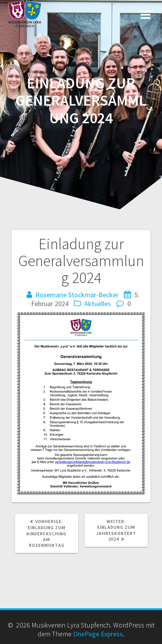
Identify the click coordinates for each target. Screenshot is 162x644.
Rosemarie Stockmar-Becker (77, 295)
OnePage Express (98, 634)
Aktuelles (98, 304)
